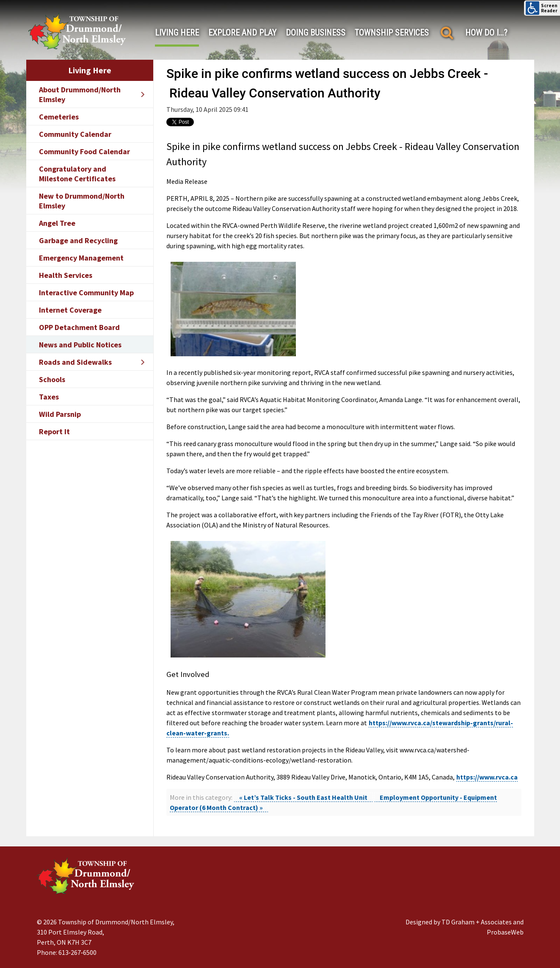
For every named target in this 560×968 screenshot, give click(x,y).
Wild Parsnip (60, 414)
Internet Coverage (70, 310)
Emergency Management (81, 258)
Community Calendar (75, 134)
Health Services (66, 275)
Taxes (49, 397)
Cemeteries (59, 117)
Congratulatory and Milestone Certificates (77, 174)
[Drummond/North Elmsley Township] (77, 31)
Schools (52, 379)
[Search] (447, 33)
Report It (54, 431)
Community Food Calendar (84, 151)
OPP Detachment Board (79, 327)
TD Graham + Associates (477, 922)
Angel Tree (57, 223)
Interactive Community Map (86, 293)
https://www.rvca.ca (487, 777)
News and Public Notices (80, 345)
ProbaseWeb (505, 932)
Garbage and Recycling (78, 240)
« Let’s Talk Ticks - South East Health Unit (303, 797)
